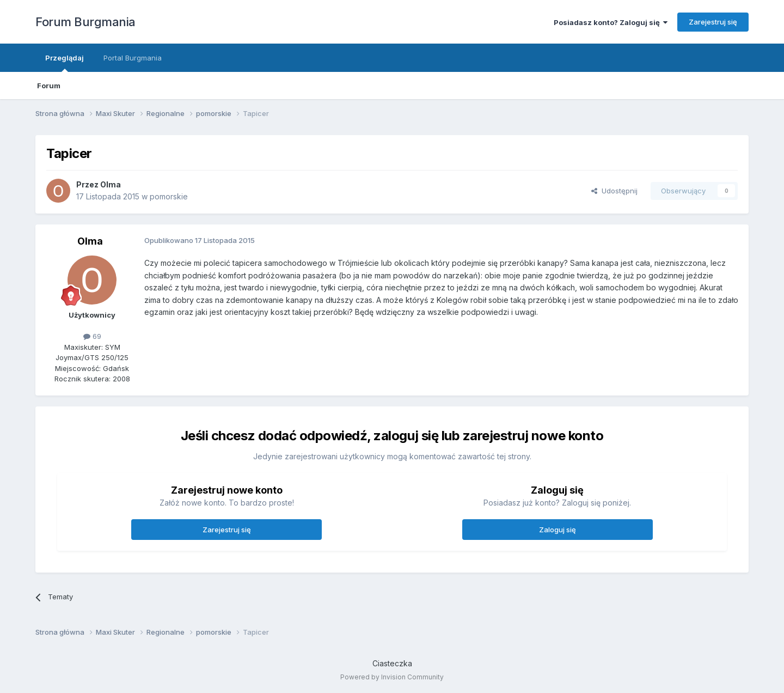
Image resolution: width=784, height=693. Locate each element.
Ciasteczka (392, 663)
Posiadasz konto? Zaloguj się (611, 22)
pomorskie (169, 196)
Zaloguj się (558, 530)
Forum (49, 86)
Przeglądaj (65, 63)
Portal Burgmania (133, 58)
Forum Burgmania (85, 22)
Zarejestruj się (713, 22)
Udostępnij (614, 191)
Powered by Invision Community (392, 677)
